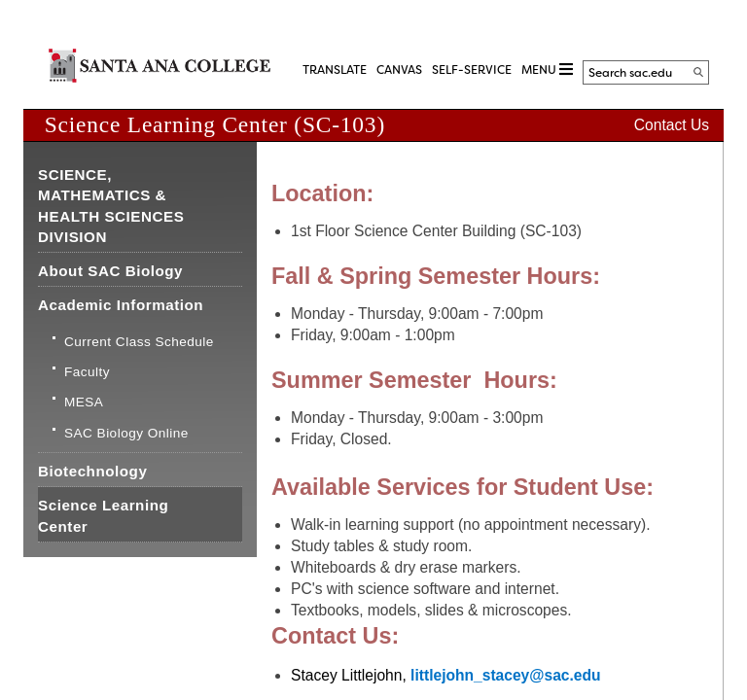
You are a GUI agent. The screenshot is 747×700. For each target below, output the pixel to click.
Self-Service (472, 70)
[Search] (698, 72)
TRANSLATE (335, 70)
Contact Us (672, 125)
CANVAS (399, 70)
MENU (547, 70)
